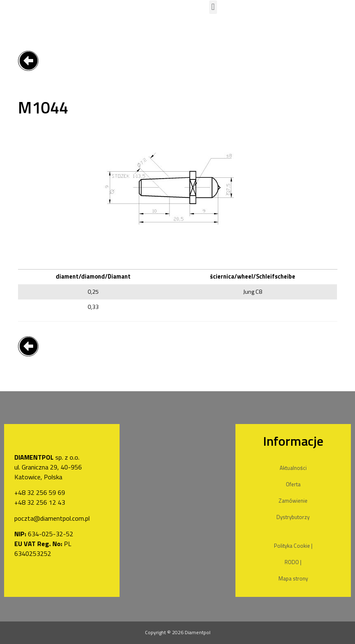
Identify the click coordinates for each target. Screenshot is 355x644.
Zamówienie (293, 501)
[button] (213, 7)
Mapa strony (293, 578)
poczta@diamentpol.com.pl (52, 518)
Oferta (293, 484)
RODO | (293, 562)
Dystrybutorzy (293, 517)
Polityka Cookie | (293, 546)
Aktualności (293, 468)
